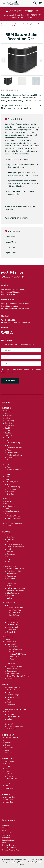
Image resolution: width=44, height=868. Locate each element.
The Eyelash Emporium (13, 523)
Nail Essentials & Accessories (15, 710)
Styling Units (9, 762)
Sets (9, 700)
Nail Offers (9, 800)
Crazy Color (9, 426)
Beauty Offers (10, 797)
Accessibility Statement (17, 862)
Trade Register (8, 835)
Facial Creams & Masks (15, 547)
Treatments (11, 690)
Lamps (7, 750)
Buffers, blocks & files (15, 727)
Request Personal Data (11, 850)
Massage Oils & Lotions (16, 569)
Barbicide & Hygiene (15, 666)
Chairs (7, 771)
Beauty (6, 532)
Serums (10, 552)
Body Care (11, 554)
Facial (9, 450)
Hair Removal (10, 603)
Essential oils (12, 574)
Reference (9, 501)
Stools (9, 774)
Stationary (11, 492)
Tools (9, 460)
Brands (7, 408)
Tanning (8, 639)
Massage (10, 458)
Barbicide (8, 416)
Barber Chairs (12, 779)
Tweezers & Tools (13, 674)
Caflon (7, 418)
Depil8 (7, 428)
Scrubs (10, 549)
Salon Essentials (11, 642)
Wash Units (9, 788)
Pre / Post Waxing (13, 443)
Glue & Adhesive (13, 593)
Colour (10, 719)
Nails (5, 685)
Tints (9, 586)
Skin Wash (11, 537)
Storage (8, 769)
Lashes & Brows (13, 453)
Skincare (8, 535)
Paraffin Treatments (14, 448)
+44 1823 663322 (10, 320)
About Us (6, 826)
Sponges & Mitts (15, 657)
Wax (9, 445)
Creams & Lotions (14, 697)
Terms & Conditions (10, 848)
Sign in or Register (14, 11)
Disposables (11, 620)
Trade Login (7, 833)
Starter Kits (9, 637)
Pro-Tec (7, 499)
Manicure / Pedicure (14, 455)
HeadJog (8, 438)
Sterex (7, 509)
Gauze (12, 652)
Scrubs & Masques (14, 695)
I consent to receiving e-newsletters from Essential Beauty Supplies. (21, 371)
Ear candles (11, 579)
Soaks (9, 692)
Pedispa (10, 776)
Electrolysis (11, 632)
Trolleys (8, 766)
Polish (7, 712)
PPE (6, 740)
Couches (8, 784)
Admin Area (22, 860)
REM (6, 504)
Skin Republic (10, 506)
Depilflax (8, 433)
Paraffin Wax (14, 615)
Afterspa (8, 411)
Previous (4, 60)
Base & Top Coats (13, 717)
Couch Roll (13, 647)
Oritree (7, 475)
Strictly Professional (12, 511)
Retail (9, 557)
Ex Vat (25, 11)
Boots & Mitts (12, 669)
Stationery (11, 664)
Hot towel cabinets (12, 738)
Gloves (12, 659)
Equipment (9, 724)
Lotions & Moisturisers (15, 544)
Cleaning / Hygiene (14, 519)
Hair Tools (8, 436)
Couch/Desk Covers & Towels (18, 676)
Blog (4, 830)
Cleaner (8, 745)
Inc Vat (35, 11)
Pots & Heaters (12, 622)
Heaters (8, 743)
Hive (6, 440)
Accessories (11, 576)
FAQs (4, 843)
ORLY (7, 477)
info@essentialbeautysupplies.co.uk (16, 323)
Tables (7, 786)
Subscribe (10, 381)
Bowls (9, 702)
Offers (6, 795)
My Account (7, 838)
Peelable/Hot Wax (16, 608)
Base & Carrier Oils (14, 571)
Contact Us (6, 828)
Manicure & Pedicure (12, 688)
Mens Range (12, 489)
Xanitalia (8, 526)
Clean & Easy (9, 421)
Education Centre (9, 840)
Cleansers (11, 540)
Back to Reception (10, 90)
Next (40, 60)
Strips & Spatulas (13, 627)
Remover (10, 596)
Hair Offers (9, 802)
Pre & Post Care (13, 625)
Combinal (8, 423)
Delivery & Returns (9, 845)
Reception (9, 764)
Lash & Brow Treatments (16, 588)
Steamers (8, 753)
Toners (9, 542)
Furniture (8, 759)
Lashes (10, 598)
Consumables (12, 644)
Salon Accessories (14, 671)
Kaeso (7, 465)
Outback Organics (11, 482)
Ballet (7, 413)
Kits (8, 559)
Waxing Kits (11, 630)
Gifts (9, 562)
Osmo (7, 479)
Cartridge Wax (15, 613)
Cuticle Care (12, 729)
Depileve (8, 431)
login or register (14, 108)
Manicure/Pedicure (14, 516)
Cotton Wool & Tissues (18, 654)
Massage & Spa (10, 566)
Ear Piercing (11, 679)
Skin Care (11, 494)
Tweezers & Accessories (16, 591)
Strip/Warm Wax (15, 610)
